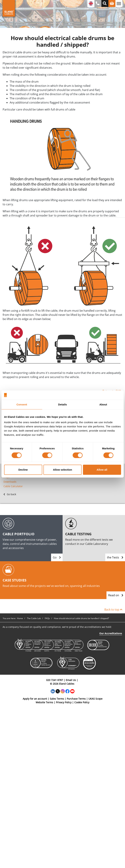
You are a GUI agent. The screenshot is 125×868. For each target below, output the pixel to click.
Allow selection (62, 470)
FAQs (6, 477)
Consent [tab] (22, 404)
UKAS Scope (95, 699)
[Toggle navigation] (119, 3)
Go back (10, 494)
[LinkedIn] (53, 691)
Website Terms (44, 702)
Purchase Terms (76, 699)
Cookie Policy (82, 702)
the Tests (115, 557)
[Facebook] (67, 691)
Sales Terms (57, 699)
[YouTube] (72, 691)
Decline (23, 470)
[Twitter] (58, 691)
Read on (116, 595)
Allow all (102, 470)
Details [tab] (63, 404)
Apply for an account (35, 699)
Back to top (113, 610)
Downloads (10, 482)
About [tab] (103, 404)
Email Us (71, 680)
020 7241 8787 (55, 680)
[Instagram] (63, 691)
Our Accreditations (111, 633)
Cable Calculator (13, 486)
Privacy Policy (64, 702)
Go (57, 557)
